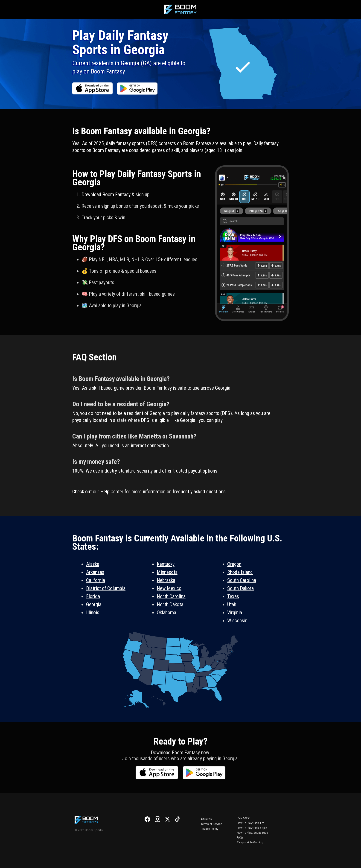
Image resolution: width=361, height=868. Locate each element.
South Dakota (240, 588)
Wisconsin (237, 621)
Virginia (235, 612)
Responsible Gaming (250, 842)
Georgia (94, 604)
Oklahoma (166, 612)
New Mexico (169, 588)
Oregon (234, 564)
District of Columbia (106, 588)
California (96, 580)
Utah (232, 604)
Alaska (93, 564)
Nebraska (166, 580)
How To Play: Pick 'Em (251, 823)
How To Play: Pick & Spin (252, 828)
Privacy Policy (210, 829)
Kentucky (166, 564)
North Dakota (170, 604)
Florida (93, 596)
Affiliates (206, 819)
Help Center (112, 492)
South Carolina (242, 580)
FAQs (240, 838)
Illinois (93, 612)
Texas (233, 596)
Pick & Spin (244, 818)
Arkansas (95, 572)
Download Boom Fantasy (106, 194)
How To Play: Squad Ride (252, 833)
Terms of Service (211, 824)
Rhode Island (240, 572)
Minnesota (167, 572)
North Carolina (171, 596)
